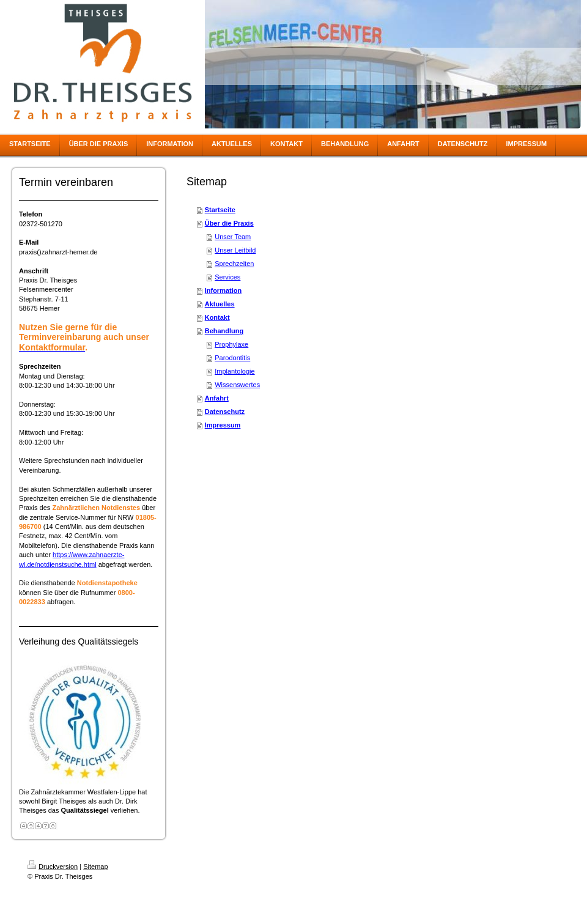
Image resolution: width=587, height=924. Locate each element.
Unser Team (233, 237)
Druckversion (53, 867)
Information (223, 290)
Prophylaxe (231, 344)
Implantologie (234, 371)
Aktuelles (220, 304)
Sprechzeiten (234, 264)
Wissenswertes (237, 385)
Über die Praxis (229, 223)
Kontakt (217, 317)
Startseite (220, 210)
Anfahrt (217, 398)
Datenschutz (225, 412)
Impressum (223, 425)
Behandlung (224, 331)
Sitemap (95, 867)
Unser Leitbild (235, 250)
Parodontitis (232, 358)
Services (227, 277)
